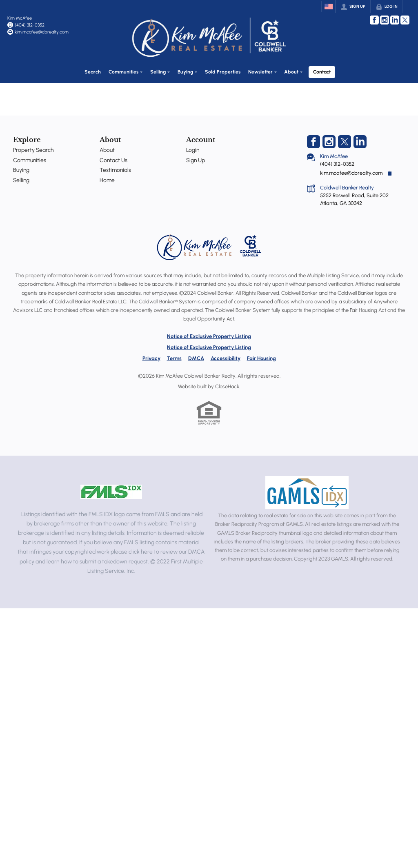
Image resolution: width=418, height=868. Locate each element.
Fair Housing (261, 357)
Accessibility (226, 357)
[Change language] (329, 7)
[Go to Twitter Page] (405, 20)
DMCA (196, 357)
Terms (174, 357)
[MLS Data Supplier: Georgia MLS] (307, 491)
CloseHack (227, 385)
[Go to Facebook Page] (374, 20)
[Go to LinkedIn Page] (395, 20)
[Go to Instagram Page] (385, 20)
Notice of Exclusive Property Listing (209, 335)
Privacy (151, 357)
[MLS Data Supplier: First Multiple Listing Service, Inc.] (111, 490)
